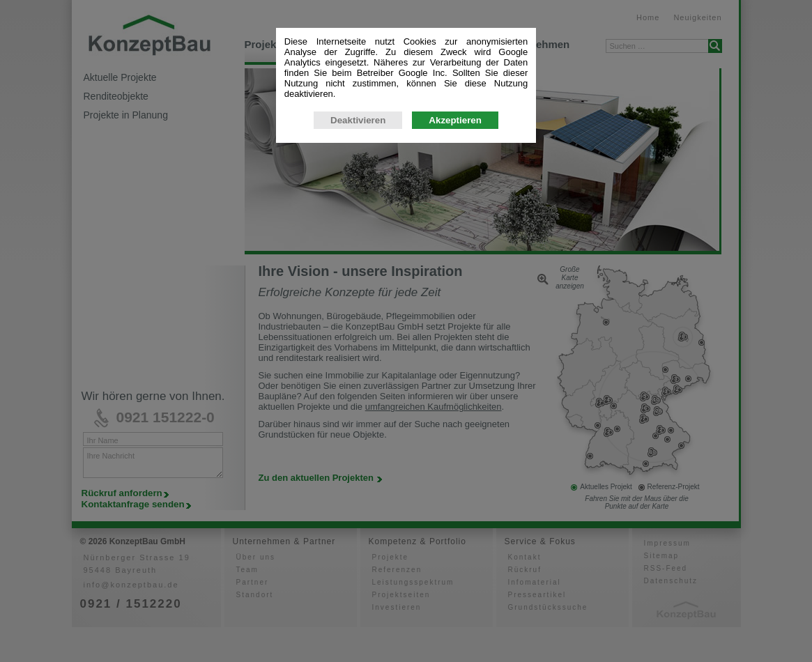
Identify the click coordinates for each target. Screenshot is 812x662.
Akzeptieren (455, 355)
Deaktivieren (358, 355)
